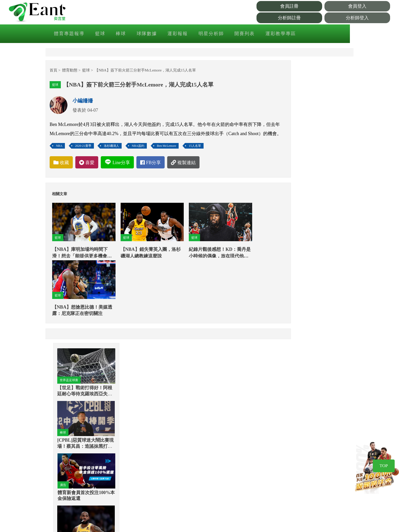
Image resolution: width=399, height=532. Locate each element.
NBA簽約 (144, 158)
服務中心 (330, 467)
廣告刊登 (259, 477)
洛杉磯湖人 (118, 158)
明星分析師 (235, 34)
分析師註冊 (323, 18)
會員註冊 (323, 7)
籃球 (126, 34)
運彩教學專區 (304, 34)
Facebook (162, 470)
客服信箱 (259, 487)
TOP (382, 472)
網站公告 (330, 456)
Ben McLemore (173, 158)
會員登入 (369, 7)
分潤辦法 (259, 498)
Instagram (297, 467)
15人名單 (201, 158)
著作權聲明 (261, 456)
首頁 (60, 73)
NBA (66, 158)
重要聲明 (259, 467)
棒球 (146, 34)
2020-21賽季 (90, 158)
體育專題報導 (95, 34)
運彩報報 (202, 34)
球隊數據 (172, 34)
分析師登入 (369, 18)
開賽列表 (268, 34)
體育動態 (76, 73)
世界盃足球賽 (297, 100)
